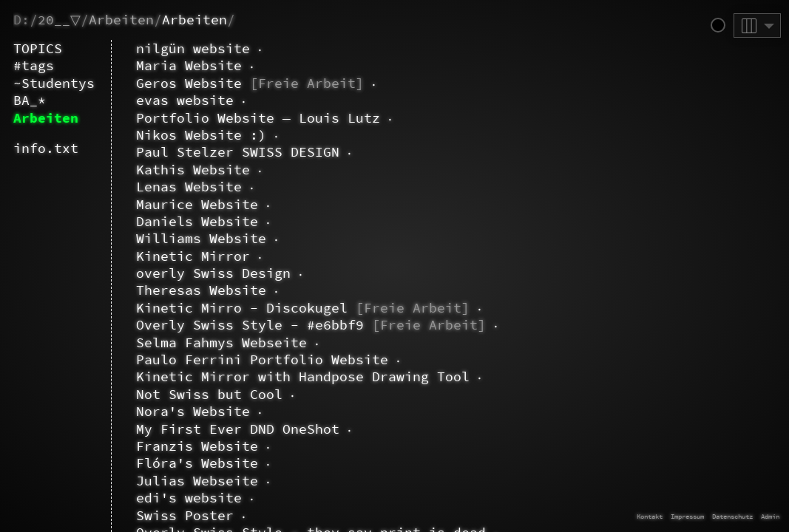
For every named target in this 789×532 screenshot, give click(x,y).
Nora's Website (178, 411)
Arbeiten (121, 20)
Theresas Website (186, 290)
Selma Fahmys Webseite (207, 342)
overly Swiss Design (199, 273)
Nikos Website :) (186, 135)
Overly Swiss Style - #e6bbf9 (296, 325)
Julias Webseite (182, 481)
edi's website (174, 498)
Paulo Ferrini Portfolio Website (247, 359)
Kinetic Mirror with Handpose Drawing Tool (288, 376)
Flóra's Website (182, 463)
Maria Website (174, 65)
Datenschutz (732, 516)
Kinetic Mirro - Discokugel (288, 308)
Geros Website (235, 83)
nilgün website (178, 48)
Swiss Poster (170, 515)
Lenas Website (174, 187)
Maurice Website (182, 204)
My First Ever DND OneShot (223, 429)
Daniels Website (182, 221)
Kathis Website (178, 170)
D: (21, 20)
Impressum (687, 516)
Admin (770, 516)
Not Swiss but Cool (194, 394)
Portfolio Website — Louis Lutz (243, 118)
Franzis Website (182, 446)
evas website (170, 100)
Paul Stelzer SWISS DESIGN (223, 152)
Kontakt (650, 516)
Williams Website (186, 238)
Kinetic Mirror (178, 256)
